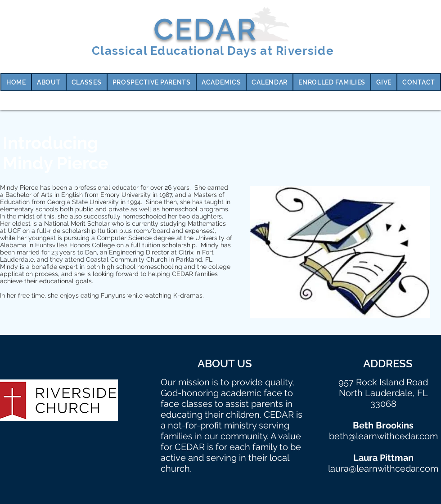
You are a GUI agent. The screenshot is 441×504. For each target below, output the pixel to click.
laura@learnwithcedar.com (383, 468)
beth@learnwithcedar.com (383, 436)
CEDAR (205, 29)
